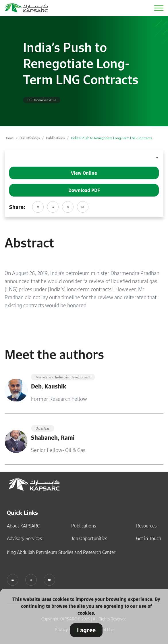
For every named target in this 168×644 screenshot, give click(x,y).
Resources (146, 526)
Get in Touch (149, 538)
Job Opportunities (89, 538)
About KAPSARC (23, 526)
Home (9, 138)
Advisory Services (24, 538)
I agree (86, 630)
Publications (55, 138)
